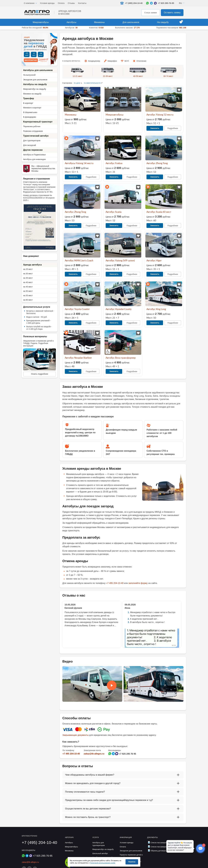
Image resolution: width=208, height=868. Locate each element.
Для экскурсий (30, 145)
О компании (29, 3)
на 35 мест (28, 278)
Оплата (61, 3)
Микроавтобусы (41, 22)
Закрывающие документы (75, 735)
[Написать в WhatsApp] (147, 3)
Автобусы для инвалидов (34, 159)
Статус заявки (151, 13)
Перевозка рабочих (32, 126)
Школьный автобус (100, 853)
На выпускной (29, 75)
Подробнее (173, 128)
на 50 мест (28, 291)
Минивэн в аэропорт (32, 108)
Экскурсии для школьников (35, 80)
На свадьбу (163, 22)
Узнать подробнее (40, 374)
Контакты (82, 3)
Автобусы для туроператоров (99, 844)
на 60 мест (28, 300)
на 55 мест (28, 295)
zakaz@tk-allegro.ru (94, 754)
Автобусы (71, 22)
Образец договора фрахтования (164, 851)
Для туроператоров (32, 141)
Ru (180, 3)
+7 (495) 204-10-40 (39, 842)
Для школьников (131, 22)
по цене (77, 83)
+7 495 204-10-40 (115, 583)
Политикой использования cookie (103, 863)
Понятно (132, 862)
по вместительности (92, 83)
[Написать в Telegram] (151, 3)
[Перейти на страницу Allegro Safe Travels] (70, 867)
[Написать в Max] (155, 3)
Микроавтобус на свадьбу (35, 89)
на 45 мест (28, 287)
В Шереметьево (30, 112)
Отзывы (71, 3)
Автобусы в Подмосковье (34, 155)
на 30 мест (28, 274)
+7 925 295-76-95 (166, 3)
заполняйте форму (138, 583)
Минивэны (99, 22)
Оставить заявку (172, 13)
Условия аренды (47, 3)
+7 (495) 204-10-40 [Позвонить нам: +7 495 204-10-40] (131, 3)
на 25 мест (28, 269)
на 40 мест (28, 282)
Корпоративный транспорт (38, 122)
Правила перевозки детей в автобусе (131, 856)
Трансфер (29, 98)
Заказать (155, 128)
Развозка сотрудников (33, 131)
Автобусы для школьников (38, 70)
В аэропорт (28, 103)
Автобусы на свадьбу (35, 84)
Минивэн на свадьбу (32, 94)
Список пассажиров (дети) (161, 843)
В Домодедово (30, 117)
